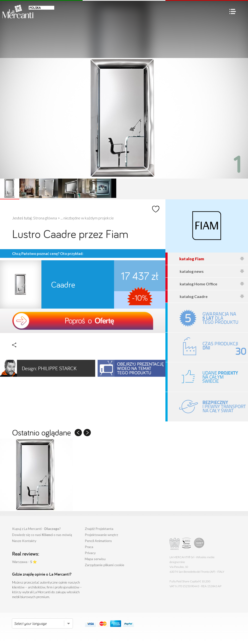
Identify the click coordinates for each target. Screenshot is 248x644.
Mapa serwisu (95, 559)
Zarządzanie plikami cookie (105, 565)
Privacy (90, 553)
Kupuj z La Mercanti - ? (36, 529)
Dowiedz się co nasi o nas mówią (42, 535)
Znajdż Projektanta (99, 529)
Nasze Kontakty (24, 541)
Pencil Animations (98, 541)
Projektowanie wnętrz (101, 535)
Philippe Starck (38, 368)
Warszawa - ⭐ (24, 562)
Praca (89, 547)
